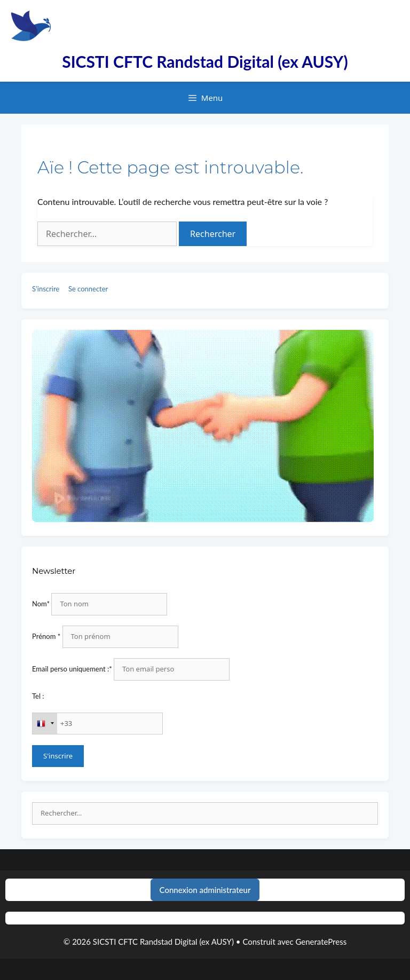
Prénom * (46, 636)
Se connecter (88, 289)
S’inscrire (46, 289)
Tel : (38, 696)
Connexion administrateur (205, 890)
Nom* (41, 604)
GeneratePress (321, 942)
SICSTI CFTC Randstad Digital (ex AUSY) (205, 61)
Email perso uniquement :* (72, 669)
